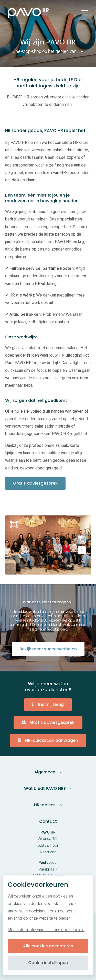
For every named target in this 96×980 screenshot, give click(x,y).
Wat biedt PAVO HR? (45, 788)
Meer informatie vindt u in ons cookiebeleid (46, 930)
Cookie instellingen (48, 963)
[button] (82, 540)
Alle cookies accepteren (48, 946)
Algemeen (45, 772)
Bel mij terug (51, 704)
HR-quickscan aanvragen (52, 740)
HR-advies (45, 805)
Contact (48, 821)
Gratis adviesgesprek (36, 483)
